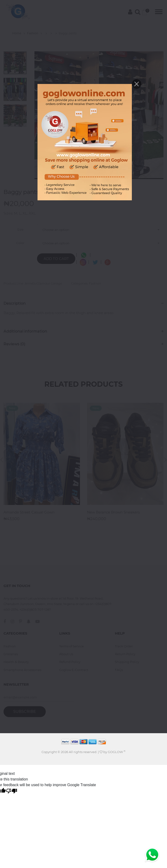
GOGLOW (117, 752)
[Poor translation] (12, 791)
